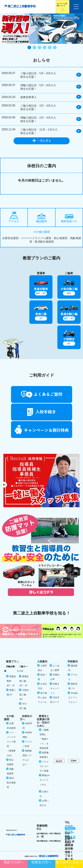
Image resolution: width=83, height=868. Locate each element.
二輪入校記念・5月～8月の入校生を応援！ (38, 75)
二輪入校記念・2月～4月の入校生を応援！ (38, 107)
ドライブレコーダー (44, 766)
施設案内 (41, 218)
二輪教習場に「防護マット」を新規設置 (44, 739)
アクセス (14, 217)
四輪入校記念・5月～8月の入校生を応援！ (38, 87)
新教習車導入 (29, 97)
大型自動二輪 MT (24, 695)
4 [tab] (44, 48)
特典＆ (55, 688)
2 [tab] (34, 48)
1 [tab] (29, 48)
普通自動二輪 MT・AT (24, 681)
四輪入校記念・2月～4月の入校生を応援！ (38, 119)
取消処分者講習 (11, 783)
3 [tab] (39, 48)
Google (73, 697)
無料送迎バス (69, 218)
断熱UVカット (45, 780)
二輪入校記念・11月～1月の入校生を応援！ (39, 131)
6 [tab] (54, 48)
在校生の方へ (41, 862)
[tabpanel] (41, 29)
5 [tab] (49, 48)
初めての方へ (14, 862)
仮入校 (69, 864)
